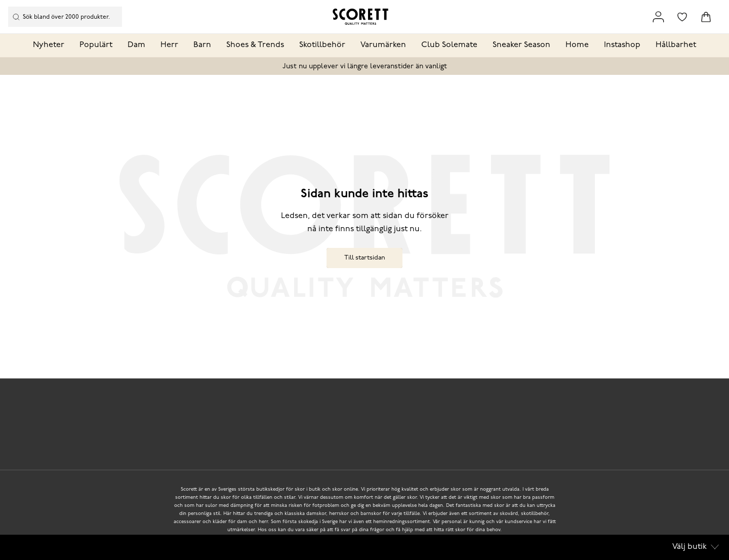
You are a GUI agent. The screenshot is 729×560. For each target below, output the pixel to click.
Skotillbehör (322, 45)
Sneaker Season (521, 45)
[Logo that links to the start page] (360, 17)
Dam (136, 45)
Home (577, 45)
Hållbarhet (676, 45)
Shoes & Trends (255, 45)
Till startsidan (365, 258)
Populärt (96, 45)
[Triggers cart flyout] (706, 17)
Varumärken (383, 45)
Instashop (622, 45)
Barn (202, 45)
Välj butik (696, 547)
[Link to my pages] (658, 17)
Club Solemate (449, 45)
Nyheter (49, 45)
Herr (169, 45)
